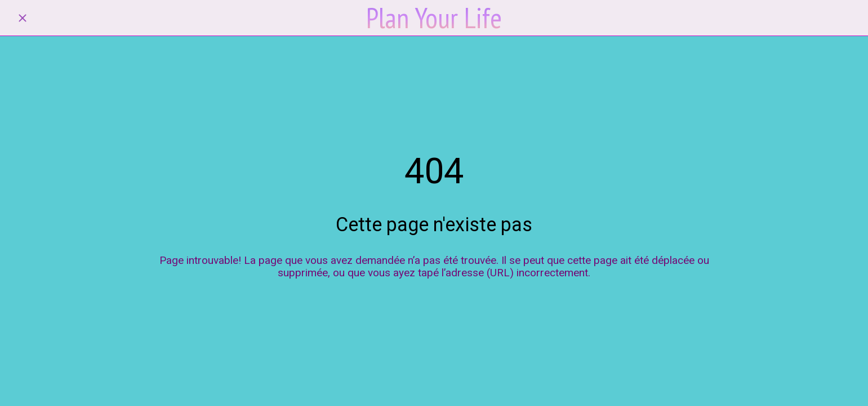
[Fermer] (23, 18)
